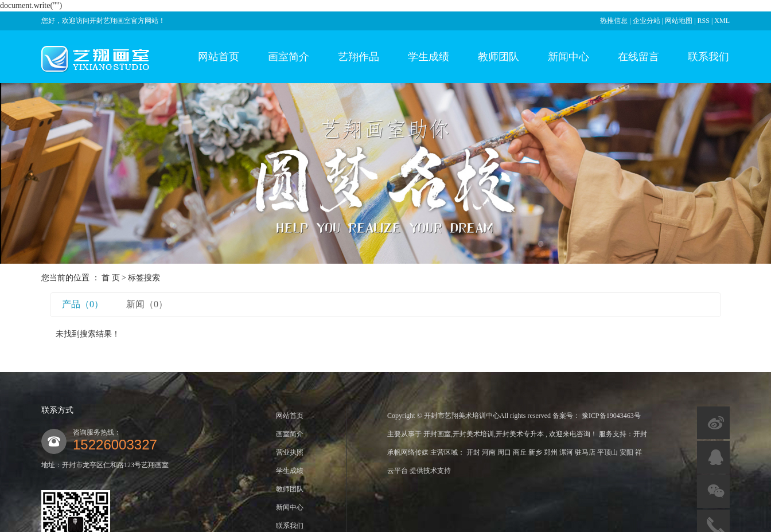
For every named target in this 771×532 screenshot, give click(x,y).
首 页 (111, 278)
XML (722, 21)
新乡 (536, 452)
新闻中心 (568, 57)
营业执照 (290, 452)
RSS (704, 21)
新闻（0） (147, 304)
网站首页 (219, 57)
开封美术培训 (473, 434)
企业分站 (647, 21)
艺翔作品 (359, 57)
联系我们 (708, 57)
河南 (490, 452)
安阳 (627, 452)
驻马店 (586, 452)
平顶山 (608, 452)
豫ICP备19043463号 (611, 416)
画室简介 (289, 57)
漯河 (567, 452)
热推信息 (614, 21)
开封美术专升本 (520, 434)
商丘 (521, 452)
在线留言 (638, 57)
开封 (474, 452)
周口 (505, 452)
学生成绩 (429, 57)
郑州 (552, 452)
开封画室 (437, 434)
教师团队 (499, 57)
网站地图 (680, 21)
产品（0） (83, 304)
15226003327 (115, 445)
